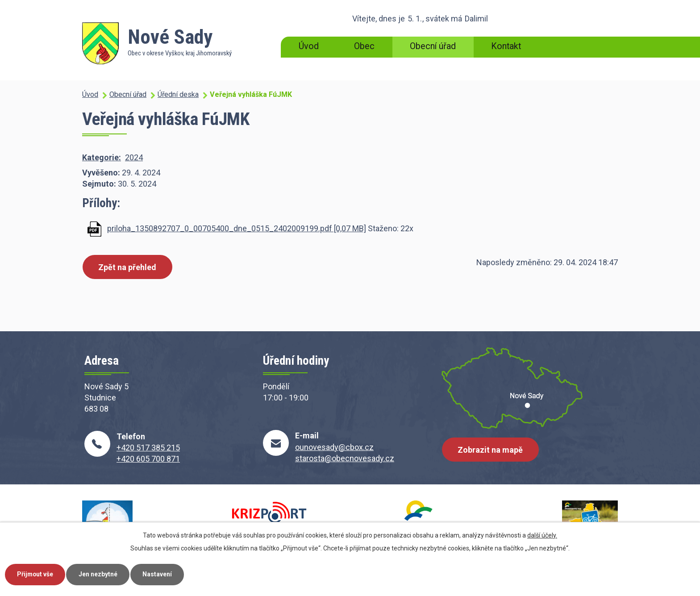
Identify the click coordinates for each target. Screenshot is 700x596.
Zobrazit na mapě (491, 450)
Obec (364, 46)
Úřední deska (178, 94)
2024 (134, 157)
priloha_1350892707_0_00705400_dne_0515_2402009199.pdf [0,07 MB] (237, 228)
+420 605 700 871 (148, 459)
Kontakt (506, 46)
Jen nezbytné (100, 574)
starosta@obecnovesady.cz (345, 458)
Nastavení (160, 574)
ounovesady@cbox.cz (334, 447)
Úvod (309, 46)
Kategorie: (102, 157)
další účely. (542, 535)
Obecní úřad (433, 46)
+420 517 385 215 (148, 448)
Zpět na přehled (128, 267)
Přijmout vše (36, 574)
